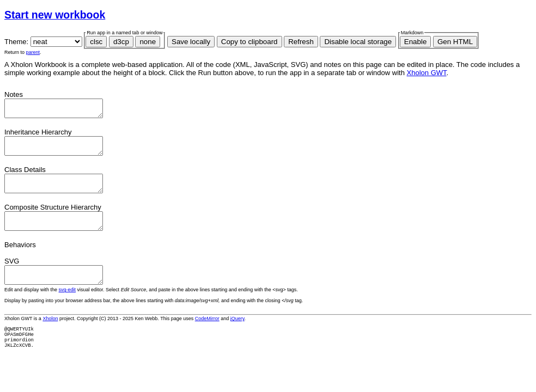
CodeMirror (207, 335)
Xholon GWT (427, 73)
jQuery (237, 335)
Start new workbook (55, 15)
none (148, 42)
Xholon (50, 335)
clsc (96, 42)
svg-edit (68, 306)
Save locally (191, 42)
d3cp (121, 42)
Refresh (301, 42)
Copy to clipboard (249, 42)
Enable (416, 42)
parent (33, 52)
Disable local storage (358, 42)
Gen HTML (455, 42)
